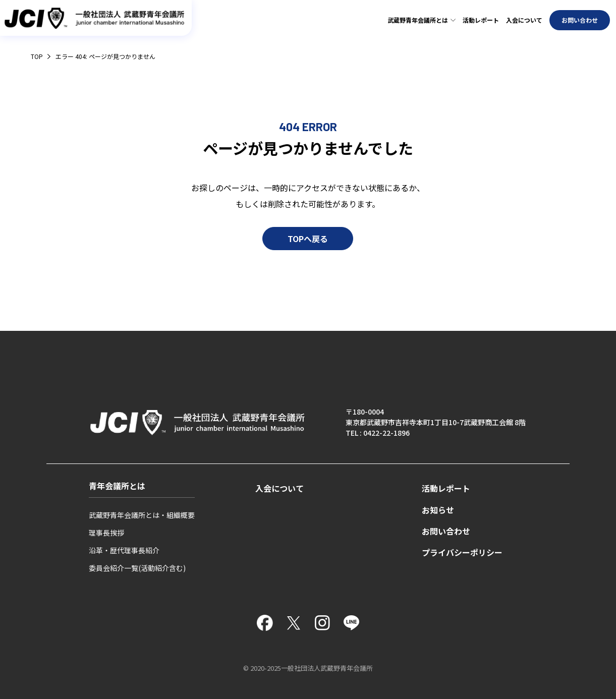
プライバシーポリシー (462, 552)
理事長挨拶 (106, 533)
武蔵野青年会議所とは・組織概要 (142, 515)
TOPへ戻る (308, 245)
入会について (524, 20)
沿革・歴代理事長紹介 (124, 550)
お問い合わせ (580, 20)
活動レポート (481, 20)
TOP (37, 56)
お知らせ (438, 510)
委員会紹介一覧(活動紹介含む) (137, 568)
